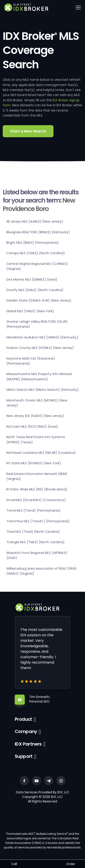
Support (24, 756)
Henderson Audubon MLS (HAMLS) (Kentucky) (42, 337)
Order (71, 864)
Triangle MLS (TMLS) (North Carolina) (35, 542)
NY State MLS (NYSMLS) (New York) (34, 463)
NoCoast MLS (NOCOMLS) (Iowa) (32, 426)
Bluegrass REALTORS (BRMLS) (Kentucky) (38, 232)
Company (26, 731)
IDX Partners (28, 744)
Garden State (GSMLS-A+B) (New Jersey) (39, 300)
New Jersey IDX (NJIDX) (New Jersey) (35, 416)
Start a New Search (28, 131)
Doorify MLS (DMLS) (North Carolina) (35, 290)
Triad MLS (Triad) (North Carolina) (33, 532)
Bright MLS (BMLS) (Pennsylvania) (33, 243)
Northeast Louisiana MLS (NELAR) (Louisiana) (41, 453)
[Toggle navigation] (78, 8)
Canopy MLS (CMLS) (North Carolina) (36, 253)
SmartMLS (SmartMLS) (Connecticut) (36, 500)
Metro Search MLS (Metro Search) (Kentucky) (42, 390)
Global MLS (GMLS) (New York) (30, 311)
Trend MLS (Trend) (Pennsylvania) (33, 510)
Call (14, 864)
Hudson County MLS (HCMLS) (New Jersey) (40, 348)
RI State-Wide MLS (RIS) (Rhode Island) (37, 489)
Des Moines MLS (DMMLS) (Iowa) (32, 279)
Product (23, 719)
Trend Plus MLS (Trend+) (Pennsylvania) (38, 521)
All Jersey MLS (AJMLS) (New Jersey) (35, 221)
